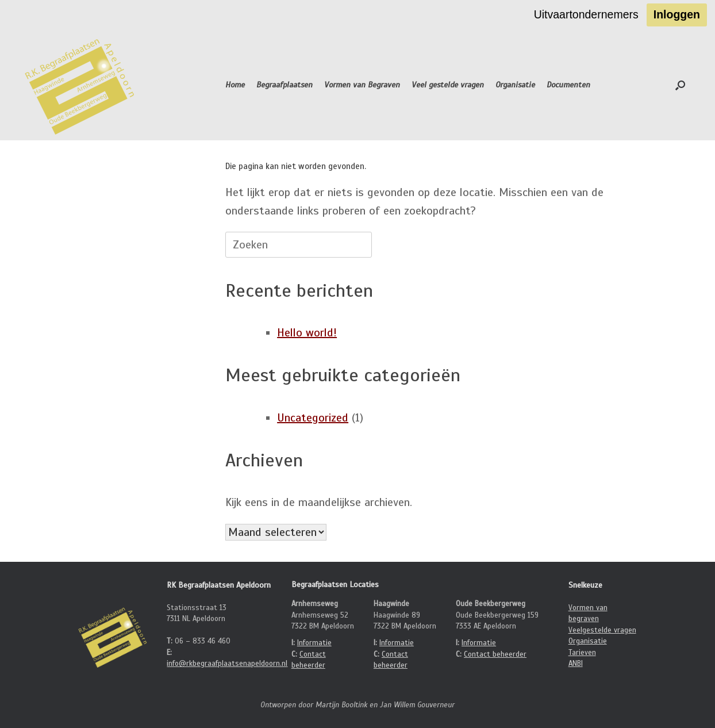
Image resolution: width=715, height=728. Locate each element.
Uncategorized (313, 418)
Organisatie (515, 85)
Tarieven (582, 653)
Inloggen (677, 14)
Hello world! (307, 333)
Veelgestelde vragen (602, 630)
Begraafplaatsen (285, 85)
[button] (680, 85)
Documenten (568, 85)
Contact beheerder (495, 654)
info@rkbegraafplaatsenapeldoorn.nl (227, 664)
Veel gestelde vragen (448, 85)
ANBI (576, 664)
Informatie (314, 643)
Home (235, 85)
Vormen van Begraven (362, 85)
